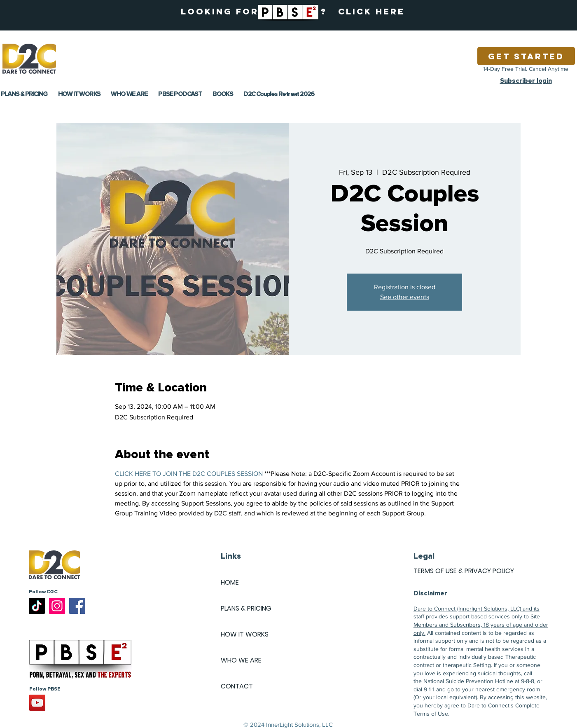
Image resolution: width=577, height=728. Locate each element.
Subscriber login (526, 81)
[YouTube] (37, 703)
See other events (405, 297)
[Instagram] (57, 606)
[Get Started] (526, 56)
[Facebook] (77, 606)
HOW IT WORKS (245, 634)
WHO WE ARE (241, 660)
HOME (230, 582)
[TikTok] (37, 606)
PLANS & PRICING (246, 608)
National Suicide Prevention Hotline (468, 681)
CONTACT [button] (237, 686)
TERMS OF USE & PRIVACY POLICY (464, 571)
